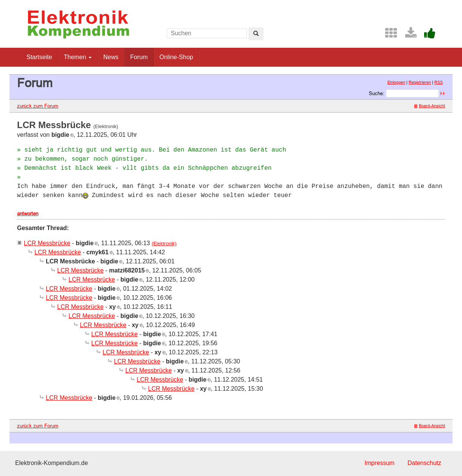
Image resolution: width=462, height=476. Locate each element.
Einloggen (396, 82)
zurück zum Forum (38, 106)
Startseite (39, 57)
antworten (28, 213)
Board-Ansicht (430, 106)
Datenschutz (424, 463)
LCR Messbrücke (47, 243)
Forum (139, 57)
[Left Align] (256, 34)
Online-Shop (176, 57)
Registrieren (420, 82)
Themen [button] (78, 57)
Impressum (379, 463)
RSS (439, 82)
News (111, 57)
